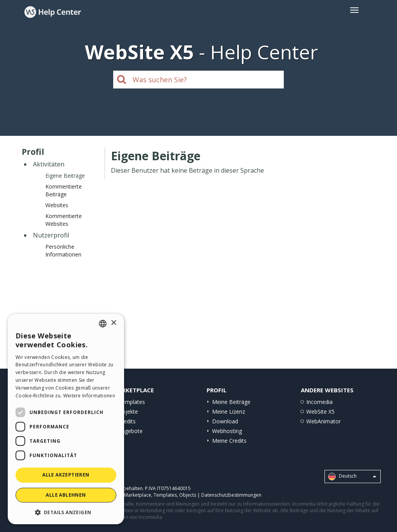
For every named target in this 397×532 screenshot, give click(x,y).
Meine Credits (229, 441)
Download (225, 421)
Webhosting (227, 431)
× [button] (113, 323)
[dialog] (66, 419)
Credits (127, 421)
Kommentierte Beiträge (64, 190)
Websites (57, 205)
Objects (188, 495)
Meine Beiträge (231, 402)
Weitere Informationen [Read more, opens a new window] (89, 396)
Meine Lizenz (229, 412)
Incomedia (319, 402)
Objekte (128, 412)
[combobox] (103, 324)
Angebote (130, 431)
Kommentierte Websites (64, 220)
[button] (66, 512)
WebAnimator (324, 421)
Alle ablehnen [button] (66, 495)
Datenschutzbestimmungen (231, 495)
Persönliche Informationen (63, 250)
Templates (132, 402)
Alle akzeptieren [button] (66, 475)
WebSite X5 (320, 412)
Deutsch (352, 477)
